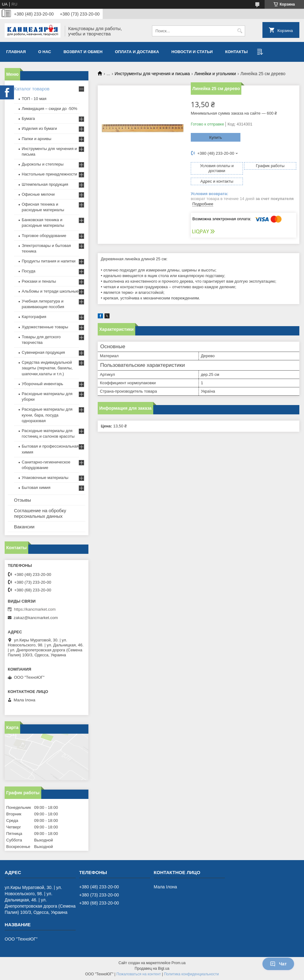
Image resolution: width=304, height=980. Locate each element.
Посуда (29, 271)
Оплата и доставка (137, 52)
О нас (45, 52)
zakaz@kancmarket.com (36, 618)
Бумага (28, 119)
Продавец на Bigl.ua (152, 969)
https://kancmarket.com (35, 609)
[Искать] (240, 31)
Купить (215, 137)
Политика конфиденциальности (191, 974)
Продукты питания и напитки (49, 261)
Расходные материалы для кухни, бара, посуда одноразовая (47, 415)
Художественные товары (45, 327)
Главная (16, 52)
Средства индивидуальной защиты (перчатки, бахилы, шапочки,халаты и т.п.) (47, 368)
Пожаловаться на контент (139, 974)
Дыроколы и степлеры (43, 164)
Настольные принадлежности (49, 174)
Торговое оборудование (44, 236)
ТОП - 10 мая (34, 99)
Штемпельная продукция (45, 184)
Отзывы (22, 500)
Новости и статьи (192, 52)
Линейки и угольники (215, 74)
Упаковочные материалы (45, 478)
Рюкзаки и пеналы (39, 281)
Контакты (237, 52)
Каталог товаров (32, 89)
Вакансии (24, 527)
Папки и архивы (36, 139)
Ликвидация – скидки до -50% (49, 109)
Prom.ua (179, 963)
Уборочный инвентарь (42, 384)
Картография (34, 317)
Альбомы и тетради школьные (50, 291)
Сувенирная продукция (43, 352)
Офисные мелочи (38, 194)
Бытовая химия (36, 488)
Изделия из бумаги (39, 128)
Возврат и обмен (83, 52)
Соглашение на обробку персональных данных (40, 513)
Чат (278, 964)
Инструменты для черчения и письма (152, 74)
